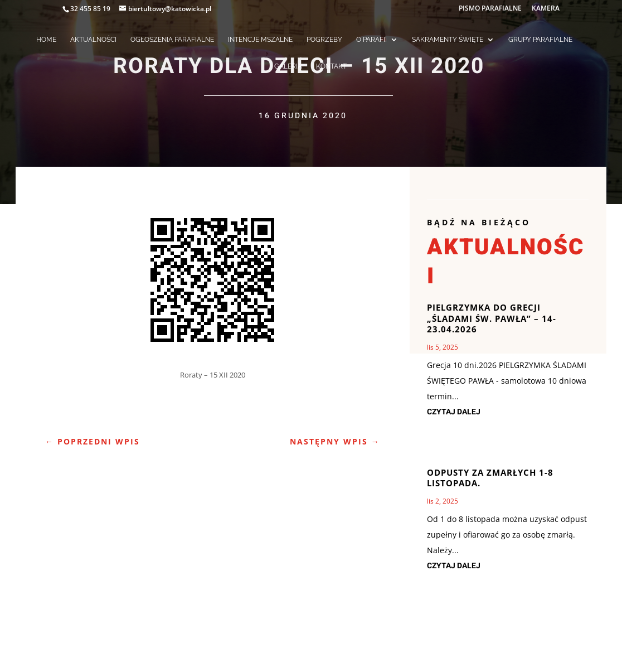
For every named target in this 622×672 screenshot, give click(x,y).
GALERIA (288, 66)
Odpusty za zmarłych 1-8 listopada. (490, 478)
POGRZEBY (324, 40)
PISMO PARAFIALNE (490, 9)
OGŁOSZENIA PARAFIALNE (172, 40)
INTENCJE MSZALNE (260, 40)
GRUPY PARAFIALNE (540, 40)
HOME (46, 40)
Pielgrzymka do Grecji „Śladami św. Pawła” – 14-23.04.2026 (492, 318)
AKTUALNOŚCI (93, 40)
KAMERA (546, 9)
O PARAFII (371, 40)
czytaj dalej (454, 412)
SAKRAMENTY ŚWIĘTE (448, 40)
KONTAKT (331, 66)
